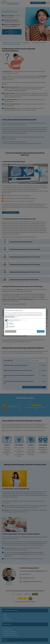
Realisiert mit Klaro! (41, 334)
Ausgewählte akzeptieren (11, 331)
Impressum (17, 317)
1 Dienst (11, 321)
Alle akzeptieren (41, 331)
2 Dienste (11, 325)
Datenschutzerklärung (9, 317)
